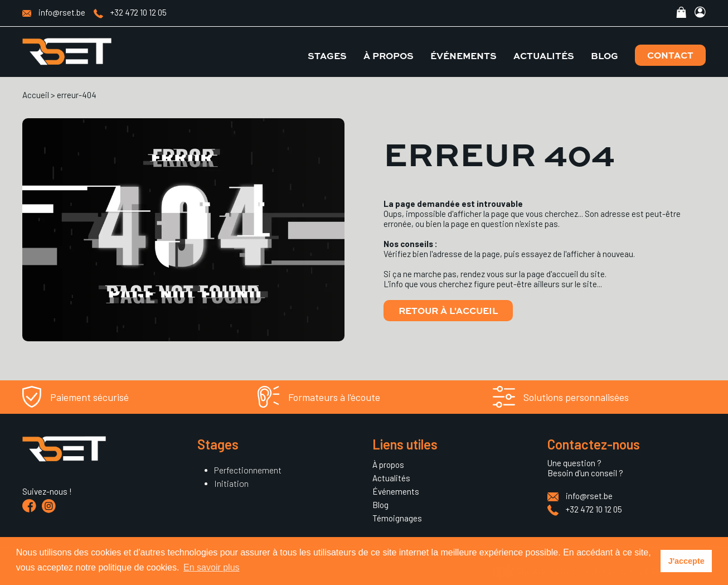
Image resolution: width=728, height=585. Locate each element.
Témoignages (397, 518)
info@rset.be (54, 12)
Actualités (544, 55)
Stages (327, 55)
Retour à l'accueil (448, 310)
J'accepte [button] (686, 561)
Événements (464, 55)
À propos (389, 55)
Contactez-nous (594, 444)
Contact (670, 55)
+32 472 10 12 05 (130, 12)
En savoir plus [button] (212, 567)
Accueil (36, 95)
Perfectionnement (248, 470)
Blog (605, 55)
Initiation (231, 483)
